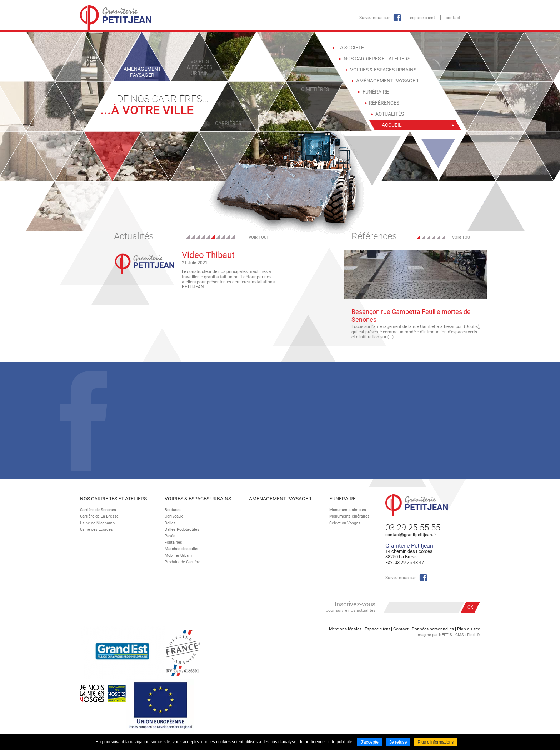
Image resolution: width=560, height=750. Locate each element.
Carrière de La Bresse (99, 516)
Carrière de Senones (98, 510)
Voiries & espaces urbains (198, 499)
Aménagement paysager (280, 499)
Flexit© (474, 635)
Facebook (397, 18)
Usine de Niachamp (97, 523)
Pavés (170, 536)
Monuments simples (348, 510)
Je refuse (398, 742)
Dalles (170, 523)
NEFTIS (446, 635)
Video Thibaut (208, 255)
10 (233, 237)
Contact (453, 17)
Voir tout (259, 237)
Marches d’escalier (182, 549)
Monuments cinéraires (349, 516)
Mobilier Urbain (178, 556)
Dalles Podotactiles (182, 529)
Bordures (173, 510)
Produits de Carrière (182, 562)
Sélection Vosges (345, 523)
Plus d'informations (436, 742)
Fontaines (173, 542)
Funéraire (342, 499)
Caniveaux (174, 516)
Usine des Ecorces (96, 529)
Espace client (422, 17)
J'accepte (370, 742)
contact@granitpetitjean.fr (411, 535)
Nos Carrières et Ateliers (113, 499)
